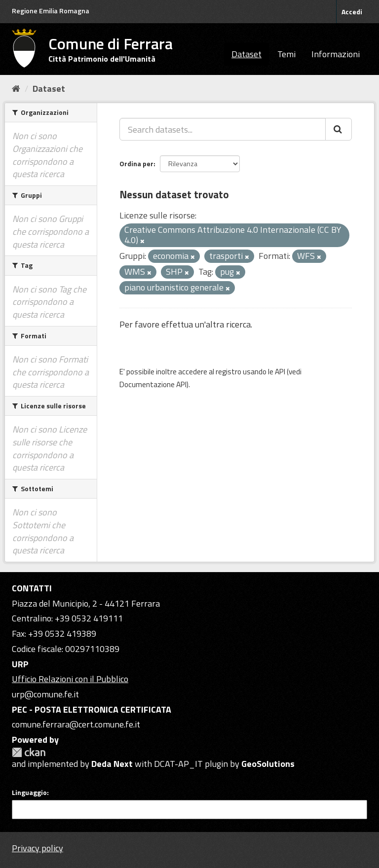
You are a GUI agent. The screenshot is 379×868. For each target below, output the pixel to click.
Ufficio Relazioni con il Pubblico (70, 679)
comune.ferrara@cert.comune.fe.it (76, 724)
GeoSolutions (268, 764)
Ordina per (136, 163)
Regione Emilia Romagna (51, 11)
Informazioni (336, 54)
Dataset (246, 54)
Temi (286, 54)
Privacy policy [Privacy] (38, 848)
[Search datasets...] (223, 129)
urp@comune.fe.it (45, 694)
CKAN (29, 752)
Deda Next (112, 764)
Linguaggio (29, 793)
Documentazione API (153, 384)
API (280, 372)
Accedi (352, 12)
